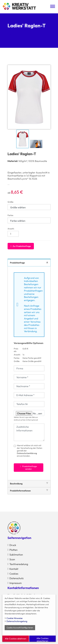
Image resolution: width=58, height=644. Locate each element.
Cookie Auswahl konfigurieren (20, 628)
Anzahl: (11, 229)
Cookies (14, 574)
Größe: (11, 202)
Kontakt (14, 569)
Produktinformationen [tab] (29, 491)
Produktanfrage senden (28, 468)
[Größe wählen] (29, 207)
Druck (13, 545)
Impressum (16, 583)
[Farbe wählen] (29, 220)
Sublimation (16, 555)
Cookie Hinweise (15, 618)
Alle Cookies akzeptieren (42, 639)
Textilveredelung (19, 564)
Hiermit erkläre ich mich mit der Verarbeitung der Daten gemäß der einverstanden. (30, 451)
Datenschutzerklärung (27, 453)
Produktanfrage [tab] (29, 263)
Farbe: (11, 215)
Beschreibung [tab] (29, 484)
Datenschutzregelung (17, 621)
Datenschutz (16, 578)
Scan (12, 559)
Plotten (13, 550)
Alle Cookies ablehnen (16, 639)
